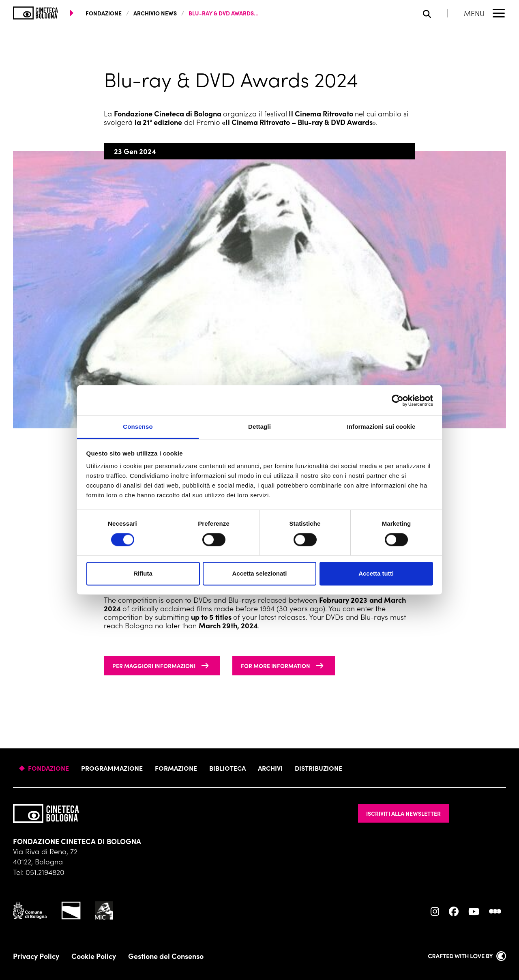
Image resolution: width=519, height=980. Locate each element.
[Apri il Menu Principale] (485, 13)
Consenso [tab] (138, 427)
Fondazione (48, 768)
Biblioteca (227, 768)
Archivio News (155, 13)
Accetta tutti (376, 573)
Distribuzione (318, 768)
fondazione (104, 13)
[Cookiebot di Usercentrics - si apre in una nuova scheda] (398, 400)
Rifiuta (143, 573)
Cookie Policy (94, 956)
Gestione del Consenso (166, 956)
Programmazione (112, 768)
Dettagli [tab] (259, 427)
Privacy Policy (36, 956)
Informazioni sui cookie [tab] (381, 427)
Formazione (176, 768)
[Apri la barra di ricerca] (435, 13)
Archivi (270, 768)
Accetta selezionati (259, 573)
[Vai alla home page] (35, 13)
